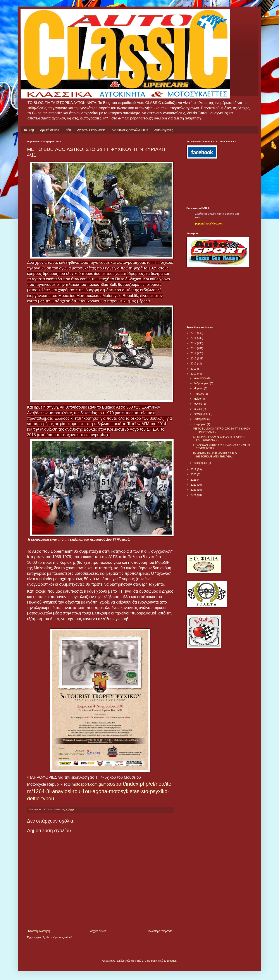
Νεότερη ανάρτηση (39, 931)
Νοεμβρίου (200, 424)
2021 (194, 480)
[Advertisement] (206, 183)
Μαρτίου (199, 388)
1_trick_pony (149, 961)
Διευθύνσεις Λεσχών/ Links (130, 130)
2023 (194, 490)
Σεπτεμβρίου (201, 414)
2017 (194, 369)
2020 (194, 474)
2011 (194, 338)
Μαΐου (198, 399)
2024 (194, 495)
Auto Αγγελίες (164, 130)
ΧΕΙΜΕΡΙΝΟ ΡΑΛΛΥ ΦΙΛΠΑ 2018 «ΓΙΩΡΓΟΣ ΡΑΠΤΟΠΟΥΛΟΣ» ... (219, 438)
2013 (194, 348)
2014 (194, 353)
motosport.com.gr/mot (91, 784)
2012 (194, 343)
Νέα (68, 130)
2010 (194, 333)
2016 (194, 364)
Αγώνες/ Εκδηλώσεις (91, 130)
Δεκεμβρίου (201, 463)
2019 (194, 469)
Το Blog (29, 130)
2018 (194, 374)
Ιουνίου (198, 404)
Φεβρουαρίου (202, 383)
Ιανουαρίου (201, 378)
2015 (194, 359)
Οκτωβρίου (200, 419)
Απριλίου (199, 394)
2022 (194, 485)
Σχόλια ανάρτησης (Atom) (57, 937)
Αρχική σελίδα (50, 130)
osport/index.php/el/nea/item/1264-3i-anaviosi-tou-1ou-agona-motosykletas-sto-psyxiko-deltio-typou (99, 791)
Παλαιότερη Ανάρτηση (159, 931)
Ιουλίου (198, 409)
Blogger (171, 961)
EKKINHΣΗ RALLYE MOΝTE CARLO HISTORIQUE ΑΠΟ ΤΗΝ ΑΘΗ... (215, 455)
